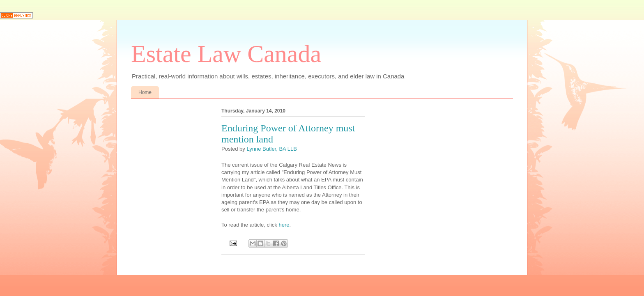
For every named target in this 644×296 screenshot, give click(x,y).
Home (145, 92)
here (284, 225)
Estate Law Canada (226, 54)
